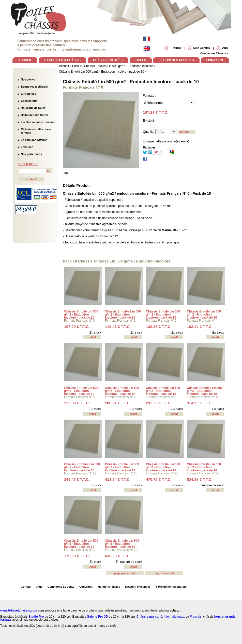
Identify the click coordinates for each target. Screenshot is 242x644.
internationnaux (175, 617)
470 (159, 479)
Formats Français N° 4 (202, 321)
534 (200, 479)
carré (159, 617)
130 (159, 327)
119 (118, 327)
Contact (26, 587)
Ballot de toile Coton (34, 115)
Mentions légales (109, 587)
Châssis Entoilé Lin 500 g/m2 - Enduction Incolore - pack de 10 (131, 82)
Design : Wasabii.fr (138, 587)
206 (118, 403)
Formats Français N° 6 (120, 397)
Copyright (86, 587)
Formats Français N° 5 (79, 397)
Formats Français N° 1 (120, 321)
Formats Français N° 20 (162, 473)
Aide (39, 587)
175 (77, 403)
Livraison (27, 147)
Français (196, 617)
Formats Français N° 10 (203, 397)
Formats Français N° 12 (80, 473)
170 (77, 556)
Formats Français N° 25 (203, 473)
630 (118, 556)
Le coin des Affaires (34, 140)
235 (159, 403)
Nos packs (28, 79)
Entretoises (28, 94)
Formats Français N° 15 (121, 473)
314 (200, 403)
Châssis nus (29, 101)
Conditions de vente (61, 587)
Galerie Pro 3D (97, 617)
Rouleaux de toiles (33, 108)
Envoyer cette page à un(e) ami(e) (166, 141)
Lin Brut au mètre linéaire (38, 122)
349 (77, 479)
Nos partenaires (31, 154)
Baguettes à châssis (34, 87)
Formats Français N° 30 (121, 550)
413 (118, 479)
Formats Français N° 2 (161, 321)
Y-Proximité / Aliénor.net (171, 587)
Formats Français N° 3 (79, 550)
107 (77, 327)
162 (200, 327)
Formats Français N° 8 (161, 397)
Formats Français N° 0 (79, 321)
